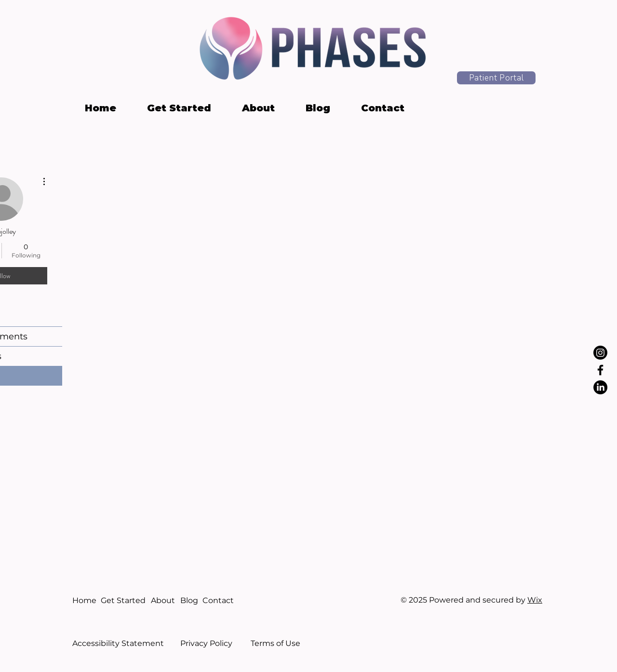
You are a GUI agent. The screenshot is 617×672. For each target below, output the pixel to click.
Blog (189, 600)
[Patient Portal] (496, 78)
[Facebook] (600, 370)
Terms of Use (275, 643)
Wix (535, 600)
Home (84, 600)
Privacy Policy (206, 643)
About (163, 600)
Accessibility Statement (118, 643)
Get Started (123, 600)
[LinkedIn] (600, 387)
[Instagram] (600, 353)
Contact (218, 600)
